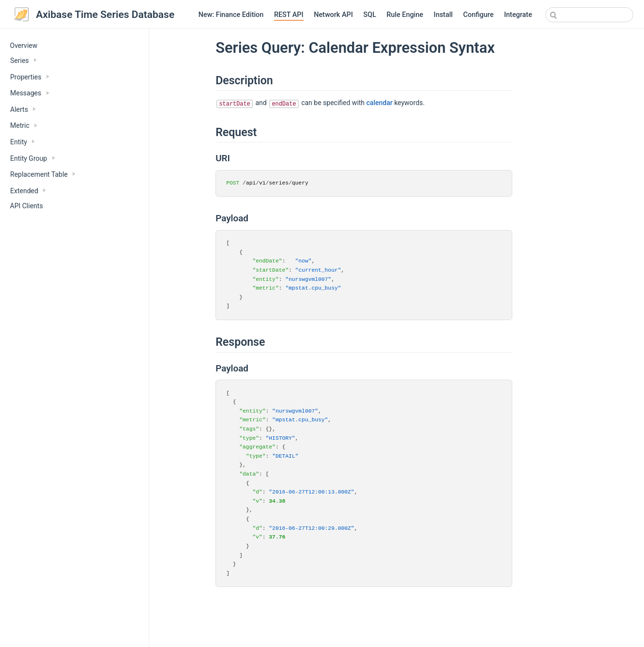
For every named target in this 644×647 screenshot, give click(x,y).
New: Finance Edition (231, 15)
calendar (380, 103)
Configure (479, 15)
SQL (369, 15)
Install (443, 15)
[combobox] (589, 15)
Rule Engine (405, 15)
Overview (24, 46)
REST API (289, 15)
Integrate (518, 15)
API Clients (27, 206)
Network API (333, 15)
